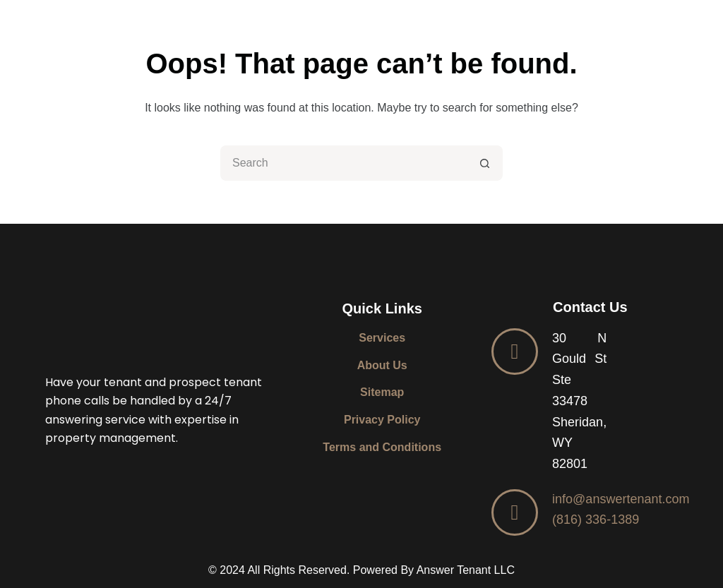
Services (382, 338)
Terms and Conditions (382, 447)
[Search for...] (344, 163)
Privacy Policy (382, 420)
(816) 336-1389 (596, 520)
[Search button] (485, 163)
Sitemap (382, 392)
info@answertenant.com (621, 499)
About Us (382, 365)
